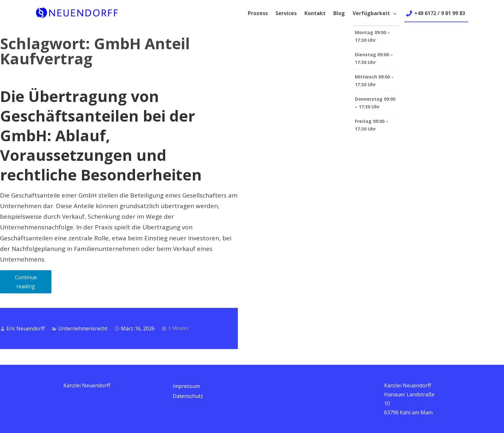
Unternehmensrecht (83, 328)
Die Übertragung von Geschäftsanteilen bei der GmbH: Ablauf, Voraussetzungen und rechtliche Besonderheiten (101, 135)
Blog (339, 13)
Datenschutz (188, 396)
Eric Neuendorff (26, 328)
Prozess (258, 13)
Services (286, 13)
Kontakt (315, 13)
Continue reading (33, 284)
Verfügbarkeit (371, 13)
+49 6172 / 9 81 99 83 (440, 13)
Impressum (186, 386)
